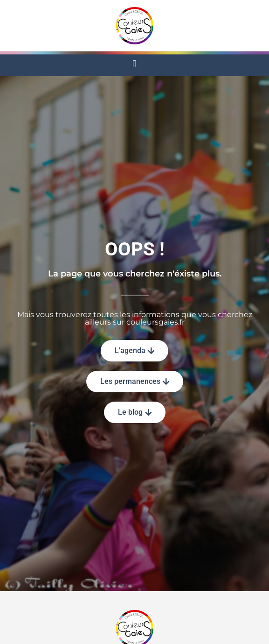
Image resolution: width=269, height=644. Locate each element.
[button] (134, 64)
